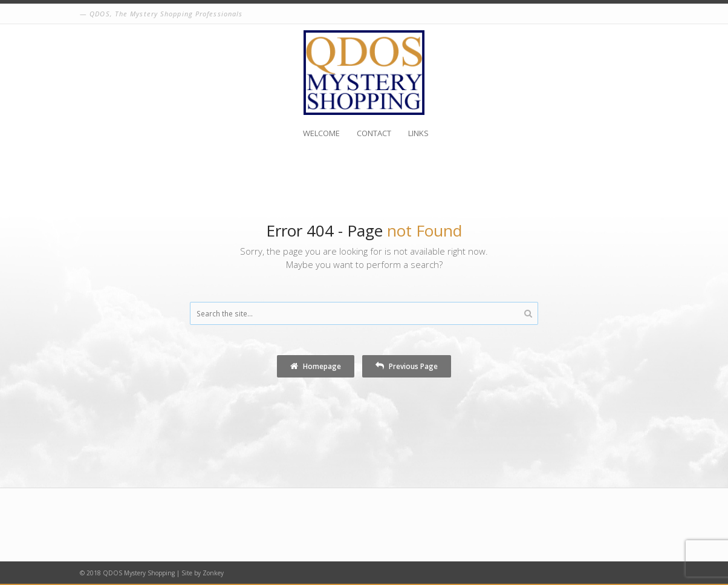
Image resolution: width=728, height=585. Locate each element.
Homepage (316, 366)
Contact (374, 133)
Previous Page (407, 366)
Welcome (321, 133)
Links (418, 133)
